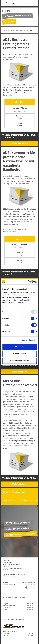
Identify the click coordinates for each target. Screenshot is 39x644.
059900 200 (30, 607)
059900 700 (30, 609)
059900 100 (30, 604)
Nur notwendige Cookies (20, 361)
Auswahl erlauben (19, 354)
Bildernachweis (7, 562)
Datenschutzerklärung (17, 302)
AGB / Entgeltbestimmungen (11, 564)
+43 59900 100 (10, 500)
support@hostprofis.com (29, 500)
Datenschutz (7, 566)
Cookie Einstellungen (9, 570)
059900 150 (30, 606)
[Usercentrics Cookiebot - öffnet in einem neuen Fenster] (28, 282)
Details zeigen (27, 340)
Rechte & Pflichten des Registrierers (13, 568)
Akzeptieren (19, 347)
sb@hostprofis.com (30, 584)
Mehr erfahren (20, 143)
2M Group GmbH (20, 619)
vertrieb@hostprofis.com (29, 588)
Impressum (6, 560)
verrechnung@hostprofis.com (27, 586)
